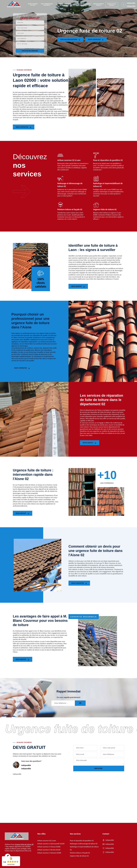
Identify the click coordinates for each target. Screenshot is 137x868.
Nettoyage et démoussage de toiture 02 (63, 4)
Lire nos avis (11, 864)
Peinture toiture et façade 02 (99, 4)
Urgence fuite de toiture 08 (24, 844)
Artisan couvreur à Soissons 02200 (49, 853)
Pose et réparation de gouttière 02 (47, 4)
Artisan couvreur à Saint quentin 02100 (51, 844)
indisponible (131, 3)
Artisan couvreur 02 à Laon (33, 4)
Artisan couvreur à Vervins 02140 (49, 850)
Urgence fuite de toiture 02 (112, 5)
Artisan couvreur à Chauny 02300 (49, 847)
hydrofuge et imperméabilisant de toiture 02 (82, 4)
